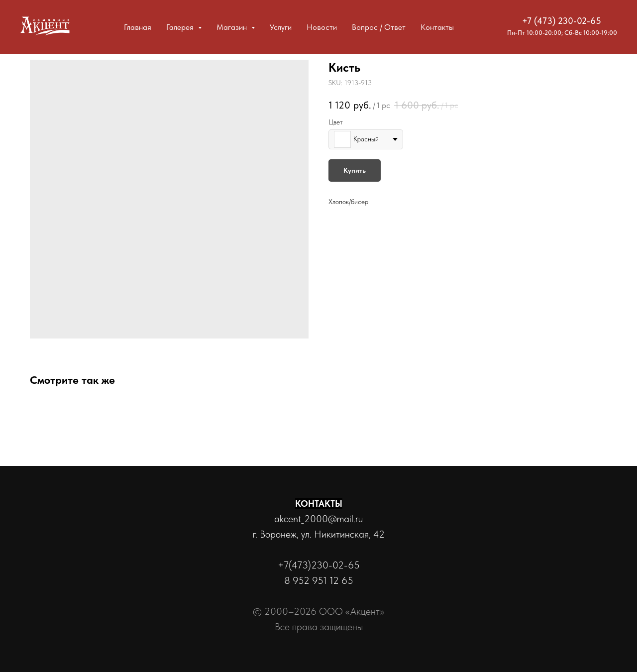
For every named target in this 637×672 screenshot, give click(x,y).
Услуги (281, 27)
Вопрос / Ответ (379, 27)
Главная (138, 27)
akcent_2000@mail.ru (318, 519)
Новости (322, 27)
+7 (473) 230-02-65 (562, 21)
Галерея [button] (181, 27)
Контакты (437, 27)
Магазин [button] (233, 27)
